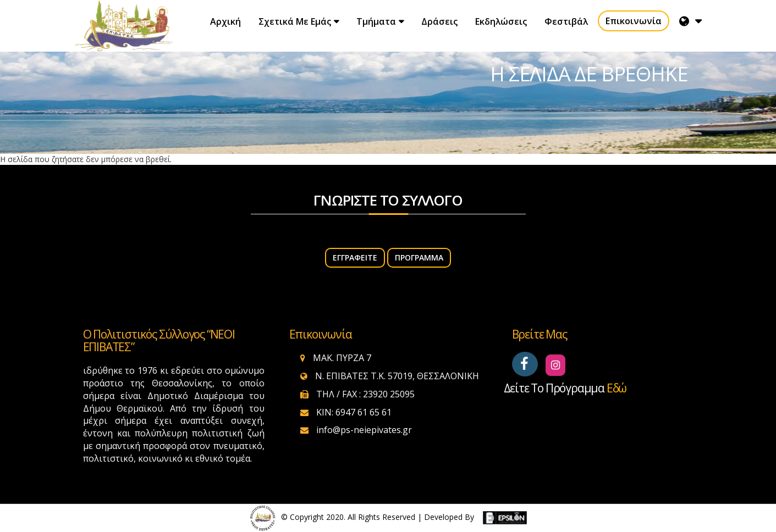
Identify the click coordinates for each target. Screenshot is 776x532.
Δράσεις (439, 21)
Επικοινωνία (634, 21)
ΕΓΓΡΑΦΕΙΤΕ (355, 257)
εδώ (617, 388)
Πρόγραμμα (419, 257)
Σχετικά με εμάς (295, 21)
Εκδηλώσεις (501, 21)
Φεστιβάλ (566, 21)
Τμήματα (376, 21)
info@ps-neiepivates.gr (364, 430)
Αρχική (225, 21)
